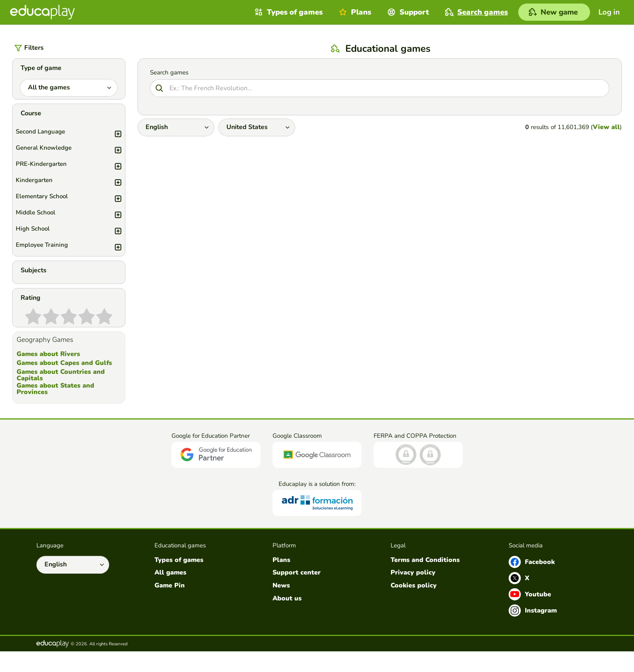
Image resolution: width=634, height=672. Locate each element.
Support (407, 12)
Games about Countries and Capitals (61, 396)
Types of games (288, 12)
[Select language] (73, 585)
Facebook (532, 583)
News (281, 606)
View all (606, 127)
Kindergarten (72, 185)
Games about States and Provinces (55, 409)
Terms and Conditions (425, 581)
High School (72, 234)
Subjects (34, 280)
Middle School (72, 218)
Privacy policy (413, 594)
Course (31, 119)
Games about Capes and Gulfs (64, 384)
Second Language (72, 137)
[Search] (380, 88)
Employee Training (72, 250)
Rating (31, 313)
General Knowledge (72, 153)
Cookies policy (414, 606)
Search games (475, 12)
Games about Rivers (48, 375)
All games (170, 594)
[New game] (554, 12)
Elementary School (72, 201)
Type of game (41, 68)
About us (287, 619)
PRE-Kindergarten (72, 169)
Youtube (530, 615)
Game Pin (170, 606)
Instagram (533, 631)
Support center (297, 594)
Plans (354, 12)
